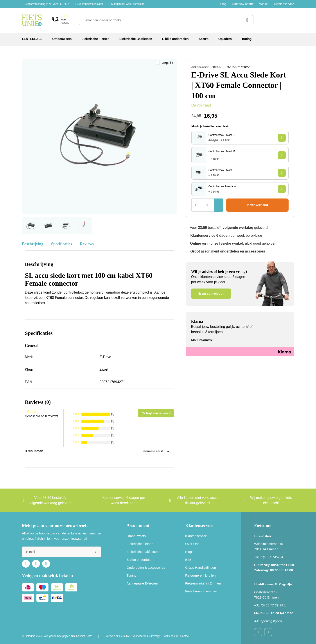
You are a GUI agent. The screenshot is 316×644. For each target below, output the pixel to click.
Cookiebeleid (170, 636)
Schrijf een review (155, 413)
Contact (185, 636)
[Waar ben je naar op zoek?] (166, 20)
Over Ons (192, 544)
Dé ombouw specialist (90, 4)
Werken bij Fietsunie (118, 636)
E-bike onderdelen (140, 560)
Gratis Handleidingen (201, 567)
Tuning (132, 575)
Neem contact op (210, 294)
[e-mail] (61, 552)
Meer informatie (202, 340)
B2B (188, 560)
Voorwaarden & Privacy (146, 636)
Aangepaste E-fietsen (142, 583)
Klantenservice (284, 4)
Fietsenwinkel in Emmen (203, 583)
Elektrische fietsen (140, 544)
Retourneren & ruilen (200, 575)
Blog (223, 4)
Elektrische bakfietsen (143, 552)
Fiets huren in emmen (201, 591)
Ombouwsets (136, 536)
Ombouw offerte (243, 4)
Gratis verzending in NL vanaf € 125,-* (47, 4)
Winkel (264, 4)
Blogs (189, 552)
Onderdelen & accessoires (146, 567)
